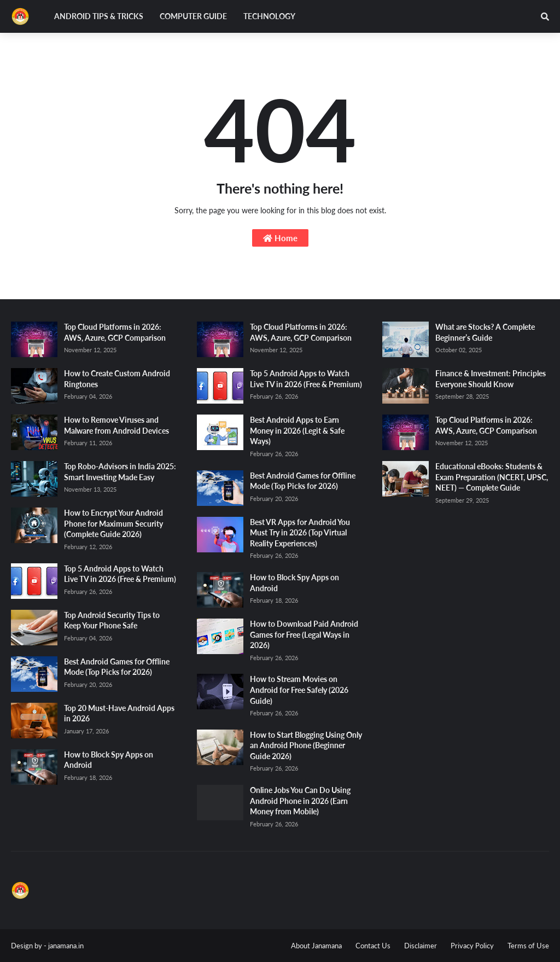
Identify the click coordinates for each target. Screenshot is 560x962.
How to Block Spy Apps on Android (109, 760)
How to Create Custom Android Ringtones (117, 379)
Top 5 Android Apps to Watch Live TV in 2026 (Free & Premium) (120, 574)
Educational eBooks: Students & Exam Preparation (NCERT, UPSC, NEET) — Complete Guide (492, 477)
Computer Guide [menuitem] (193, 16)
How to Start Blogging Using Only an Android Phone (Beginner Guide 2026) (306, 745)
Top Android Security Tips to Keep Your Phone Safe (112, 620)
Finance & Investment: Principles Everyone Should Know (491, 379)
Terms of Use (528, 946)
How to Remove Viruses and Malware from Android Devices (116, 425)
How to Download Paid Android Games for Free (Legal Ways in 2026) (304, 634)
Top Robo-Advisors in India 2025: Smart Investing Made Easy (120, 472)
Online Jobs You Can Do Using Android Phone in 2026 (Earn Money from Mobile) (300, 801)
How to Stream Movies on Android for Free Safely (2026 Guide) (299, 690)
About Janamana (316, 946)
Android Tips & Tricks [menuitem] (99, 16)
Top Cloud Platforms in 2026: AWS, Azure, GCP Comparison (115, 332)
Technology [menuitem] (269, 16)
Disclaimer (421, 946)
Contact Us (373, 946)
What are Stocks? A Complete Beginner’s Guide (485, 332)
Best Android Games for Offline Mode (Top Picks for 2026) (117, 667)
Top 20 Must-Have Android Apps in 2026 (119, 713)
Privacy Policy (472, 946)
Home (280, 238)
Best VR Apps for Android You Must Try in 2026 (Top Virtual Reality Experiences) (300, 533)
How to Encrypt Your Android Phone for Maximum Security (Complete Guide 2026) (113, 523)
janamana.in (66, 946)
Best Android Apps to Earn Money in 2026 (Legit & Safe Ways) (297, 430)
